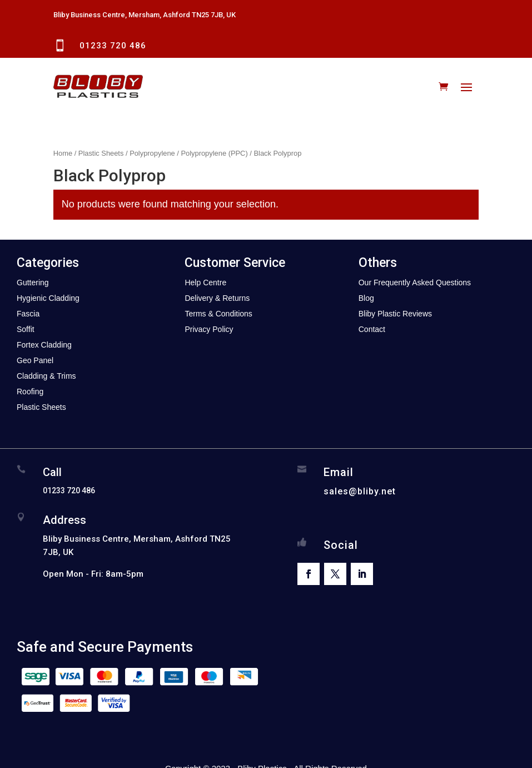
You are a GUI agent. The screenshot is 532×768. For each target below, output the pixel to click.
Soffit (26, 329)
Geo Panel (35, 360)
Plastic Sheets (101, 153)
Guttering (33, 283)
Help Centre (205, 283)
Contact (372, 329)
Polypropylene (152, 153)
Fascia (28, 314)
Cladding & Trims (46, 376)
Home (63, 153)
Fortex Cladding (44, 345)
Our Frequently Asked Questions (415, 283)
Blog (366, 298)
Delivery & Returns (217, 298)
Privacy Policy (209, 329)
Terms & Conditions (218, 314)
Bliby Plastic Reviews (395, 314)
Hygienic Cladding (48, 298)
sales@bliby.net (360, 491)
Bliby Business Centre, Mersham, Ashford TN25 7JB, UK (145, 15)
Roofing (30, 392)
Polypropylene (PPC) (214, 153)
